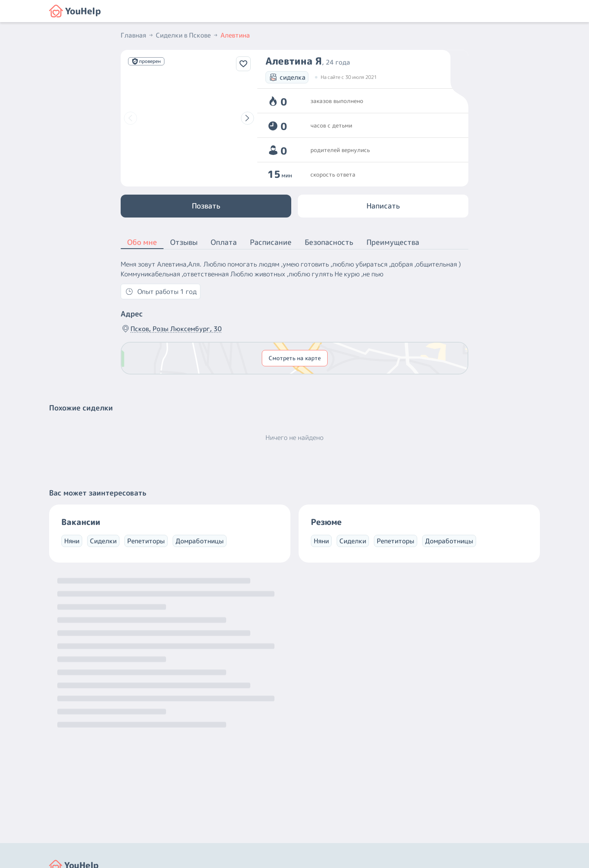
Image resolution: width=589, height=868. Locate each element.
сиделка (287, 77)
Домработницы (200, 541)
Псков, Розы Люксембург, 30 (171, 329)
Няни (72, 541)
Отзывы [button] (184, 242)
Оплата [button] (224, 242)
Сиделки (103, 541)
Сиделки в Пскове (187, 35)
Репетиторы (146, 541)
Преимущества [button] (393, 242)
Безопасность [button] (329, 242)
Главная (137, 35)
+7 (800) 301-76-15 (328, 793)
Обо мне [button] (142, 243)
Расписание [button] (271, 242)
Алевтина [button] (235, 35)
